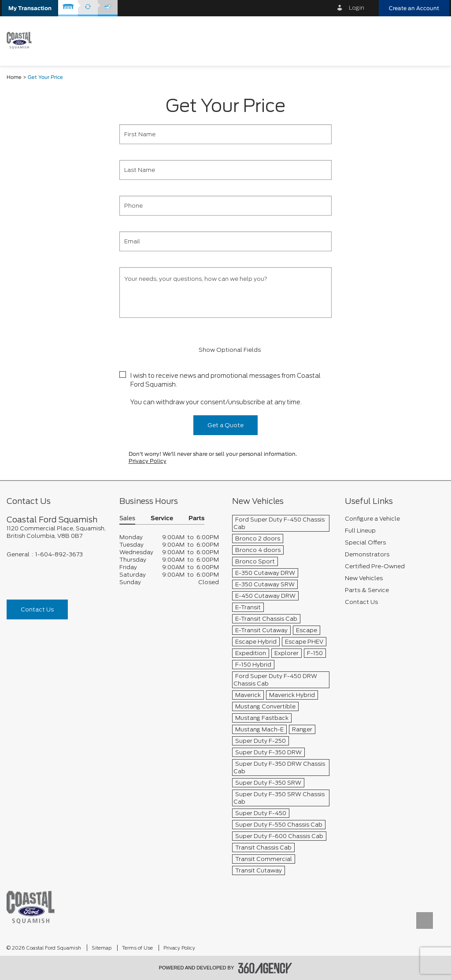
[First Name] (225, 134)
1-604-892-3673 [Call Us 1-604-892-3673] (59, 554)
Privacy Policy (148, 461)
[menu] (433, 40)
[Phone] (225, 206)
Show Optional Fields (225, 350)
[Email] (225, 241)
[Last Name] (225, 170)
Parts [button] (196, 519)
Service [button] (162, 519)
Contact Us (37, 609)
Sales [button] (127, 519)
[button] (30, 8)
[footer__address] (56, 532)
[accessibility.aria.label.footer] (265, 968)
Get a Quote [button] (225, 425)
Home (14, 77)
